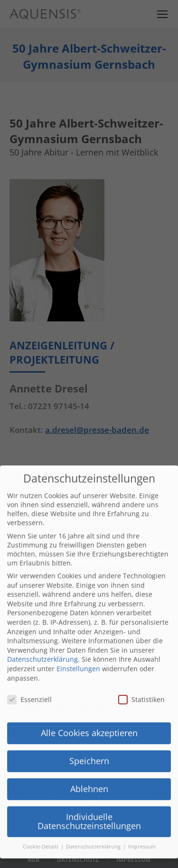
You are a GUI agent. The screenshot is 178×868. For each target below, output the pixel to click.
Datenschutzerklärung (42, 628)
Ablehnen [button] (89, 758)
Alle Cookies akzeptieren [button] (89, 702)
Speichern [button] (89, 730)
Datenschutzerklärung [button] (94, 815)
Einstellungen (78, 637)
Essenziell (29, 668)
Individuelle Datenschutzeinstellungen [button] (89, 790)
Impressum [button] (142, 815)
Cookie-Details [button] (41, 815)
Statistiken (141, 668)
